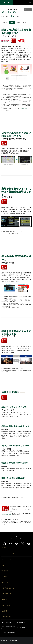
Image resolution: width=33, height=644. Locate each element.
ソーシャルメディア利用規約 (8, 632)
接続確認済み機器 (23, 109)
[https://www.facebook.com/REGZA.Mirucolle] (10, 544)
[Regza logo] (7, 3)
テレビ (4, 548)
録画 (12, 22)
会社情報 (4, 611)
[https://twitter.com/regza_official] (23, 544)
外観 (25, 22)
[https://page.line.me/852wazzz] (16, 544)
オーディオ (5, 571)
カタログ (4, 599)
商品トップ (5, 16)
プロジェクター (6, 559)
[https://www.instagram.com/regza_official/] (4, 544)
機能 (18, 22)
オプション (5, 577)
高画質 (5, 22)
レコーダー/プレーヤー (9, 554)
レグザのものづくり (8, 588)
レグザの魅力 (6, 582)
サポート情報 (6, 605)
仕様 (18, 16)
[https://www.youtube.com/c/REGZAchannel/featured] (29, 544)
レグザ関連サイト (7, 617)
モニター (4, 565)
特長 (12, 16)
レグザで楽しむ (6, 594)
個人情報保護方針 (21, 623)
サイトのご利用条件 (21, 628)
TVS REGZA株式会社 (6, 623)
